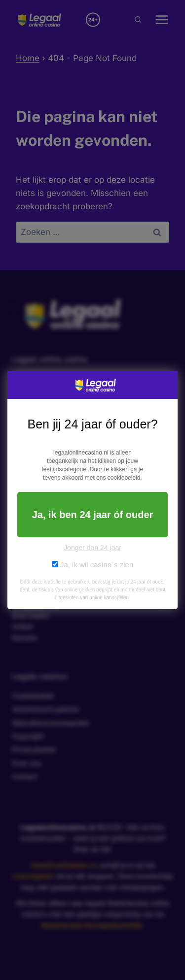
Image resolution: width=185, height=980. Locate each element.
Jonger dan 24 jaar (92, 548)
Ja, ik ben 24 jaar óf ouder (93, 515)
